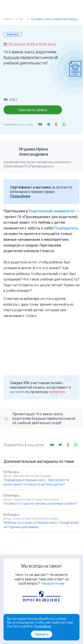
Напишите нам (53, 583)
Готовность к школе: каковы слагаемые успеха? (40, 503)
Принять (42, 634)
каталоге (17, 392)
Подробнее (20, 196)
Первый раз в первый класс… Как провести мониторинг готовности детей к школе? (36, 482)
